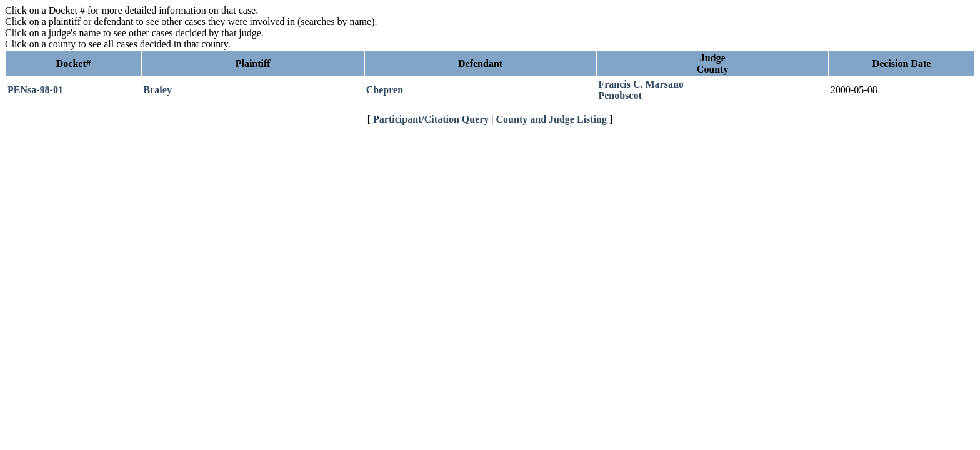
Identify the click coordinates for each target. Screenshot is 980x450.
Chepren (385, 90)
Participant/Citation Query (431, 119)
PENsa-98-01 (35, 90)
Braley (158, 90)
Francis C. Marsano (641, 84)
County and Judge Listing (552, 119)
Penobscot (620, 95)
